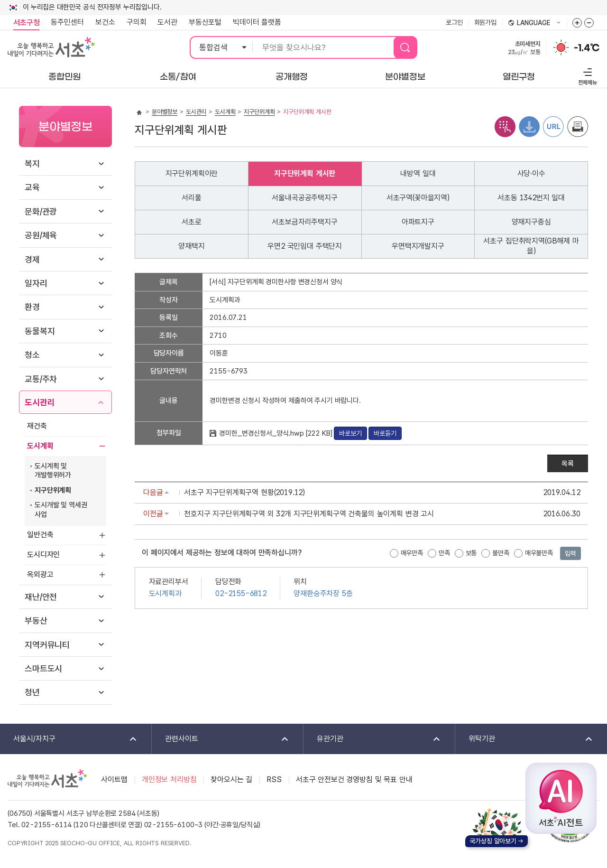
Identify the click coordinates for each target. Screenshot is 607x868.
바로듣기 (385, 433)
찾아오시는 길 (231, 779)
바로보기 (350, 433)
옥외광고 (40, 574)
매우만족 (412, 553)
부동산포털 (205, 22)
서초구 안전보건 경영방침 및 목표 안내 (354, 779)
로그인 (454, 22)
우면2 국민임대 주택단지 (305, 246)
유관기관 (372, 739)
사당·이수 (531, 173)
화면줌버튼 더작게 (589, 23)
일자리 (36, 283)
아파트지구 (418, 222)
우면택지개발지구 (418, 246)
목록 (568, 464)
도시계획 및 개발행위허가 (53, 471)
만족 (444, 553)
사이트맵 (114, 779)
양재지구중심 (531, 222)
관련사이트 (221, 739)
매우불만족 (539, 553)
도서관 (167, 22)
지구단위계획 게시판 (305, 173)
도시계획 (40, 446)
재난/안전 (41, 597)
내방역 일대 (418, 173)
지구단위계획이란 (192, 173)
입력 (570, 553)
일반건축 (40, 535)
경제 (32, 259)
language (534, 23)
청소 (32, 355)
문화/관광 (41, 211)
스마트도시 (43, 668)
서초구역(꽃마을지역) (418, 198)
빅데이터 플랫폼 (257, 22)
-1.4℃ (587, 48)
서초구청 (26, 23)
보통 (471, 553)
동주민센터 (64, 22)
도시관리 (40, 402)
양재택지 (191, 246)
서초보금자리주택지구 (304, 222)
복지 (32, 163)
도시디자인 (43, 555)
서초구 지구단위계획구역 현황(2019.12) (244, 492)
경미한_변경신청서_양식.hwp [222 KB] (276, 433)
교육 (32, 187)
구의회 (137, 22)
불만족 (501, 553)
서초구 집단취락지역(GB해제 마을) (531, 246)
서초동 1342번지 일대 (531, 198)
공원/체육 (41, 235)
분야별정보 (165, 112)
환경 (32, 307)
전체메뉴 (586, 75)
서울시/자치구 (69, 739)
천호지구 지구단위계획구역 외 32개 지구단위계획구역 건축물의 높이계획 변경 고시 (309, 514)
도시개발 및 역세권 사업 (61, 510)
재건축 (37, 426)
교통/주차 (41, 379)
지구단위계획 (53, 490)
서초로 (192, 222)
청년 (32, 692)
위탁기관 (524, 739)
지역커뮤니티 (47, 645)
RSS (274, 779)
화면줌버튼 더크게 (577, 23)
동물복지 (40, 331)
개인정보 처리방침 (169, 779)
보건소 (105, 22)
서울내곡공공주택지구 (304, 198)
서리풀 (192, 198)
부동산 (36, 621)
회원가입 (485, 22)
